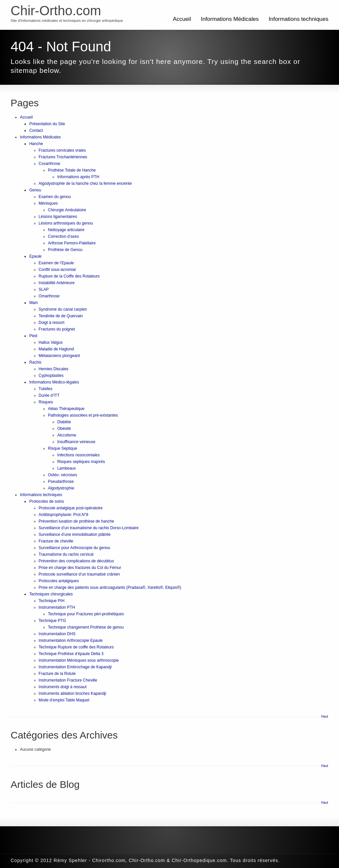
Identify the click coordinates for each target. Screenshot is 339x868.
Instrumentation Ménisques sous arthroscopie (79, 660)
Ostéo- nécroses (63, 475)
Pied (33, 336)
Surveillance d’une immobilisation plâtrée (75, 535)
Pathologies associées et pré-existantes (83, 415)
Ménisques (48, 203)
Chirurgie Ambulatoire (67, 210)
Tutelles (46, 389)
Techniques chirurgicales (51, 594)
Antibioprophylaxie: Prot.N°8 (64, 515)
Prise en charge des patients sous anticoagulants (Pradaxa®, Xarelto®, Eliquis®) (110, 587)
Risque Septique (63, 448)
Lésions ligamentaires (58, 217)
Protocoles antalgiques (59, 581)
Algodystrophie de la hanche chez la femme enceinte (85, 183)
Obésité (64, 429)
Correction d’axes (63, 236)
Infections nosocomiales (78, 455)
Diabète (64, 422)
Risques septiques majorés (81, 462)
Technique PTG (52, 621)
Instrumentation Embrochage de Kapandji (75, 667)
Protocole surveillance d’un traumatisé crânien (79, 574)
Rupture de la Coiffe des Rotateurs (69, 276)
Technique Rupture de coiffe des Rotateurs (76, 647)
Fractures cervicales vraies (62, 150)
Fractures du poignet (57, 329)
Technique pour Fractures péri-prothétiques (86, 614)
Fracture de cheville (56, 541)
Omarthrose (49, 296)
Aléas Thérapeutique (66, 409)
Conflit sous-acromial (57, 270)
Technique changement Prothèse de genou (86, 627)
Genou (35, 190)
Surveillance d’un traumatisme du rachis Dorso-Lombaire (89, 528)
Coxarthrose (49, 164)
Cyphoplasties (51, 376)
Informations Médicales (230, 19)
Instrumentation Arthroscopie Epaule (71, 640)
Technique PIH (52, 601)
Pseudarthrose (61, 482)
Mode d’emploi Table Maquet (64, 700)
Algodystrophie (61, 488)
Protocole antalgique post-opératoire (71, 508)
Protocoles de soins (47, 501)
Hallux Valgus (51, 342)
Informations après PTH (78, 177)
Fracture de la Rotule (57, 674)
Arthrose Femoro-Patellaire (72, 243)
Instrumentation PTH (57, 607)
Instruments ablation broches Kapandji (73, 693)
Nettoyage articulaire (66, 230)
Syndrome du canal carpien (63, 309)
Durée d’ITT (49, 395)
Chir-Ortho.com (56, 11)
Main (33, 303)
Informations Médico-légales (54, 382)
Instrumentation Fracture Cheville (68, 680)
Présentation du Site (47, 124)
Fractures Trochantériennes (63, 157)
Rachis (35, 362)
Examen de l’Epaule (56, 263)
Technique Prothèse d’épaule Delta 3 (71, 654)
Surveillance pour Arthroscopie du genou (74, 548)
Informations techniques (299, 19)
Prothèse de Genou (65, 250)
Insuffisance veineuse (76, 442)
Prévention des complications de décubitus (76, 561)
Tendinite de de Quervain (61, 316)
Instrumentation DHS (57, 634)
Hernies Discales (54, 369)
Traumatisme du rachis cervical (66, 554)
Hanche (36, 144)
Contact (36, 130)
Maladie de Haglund (56, 349)
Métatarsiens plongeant (59, 356)
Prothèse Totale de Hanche (72, 170)
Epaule (35, 256)
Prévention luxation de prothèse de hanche (76, 521)
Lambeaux (67, 468)
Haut (325, 716)
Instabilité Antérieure (57, 283)
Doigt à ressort (52, 323)
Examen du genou (55, 197)
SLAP (44, 289)
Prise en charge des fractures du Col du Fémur (80, 568)
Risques (46, 402)
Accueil (182, 19)
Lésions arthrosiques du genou (66, 223)
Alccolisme (67, 435)
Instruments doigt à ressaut (63, 687)
